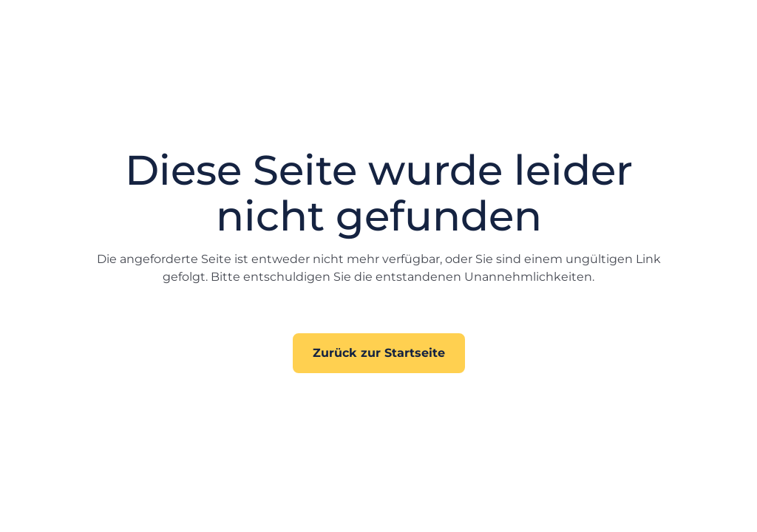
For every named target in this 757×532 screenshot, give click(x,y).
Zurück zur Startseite (379, 353)
